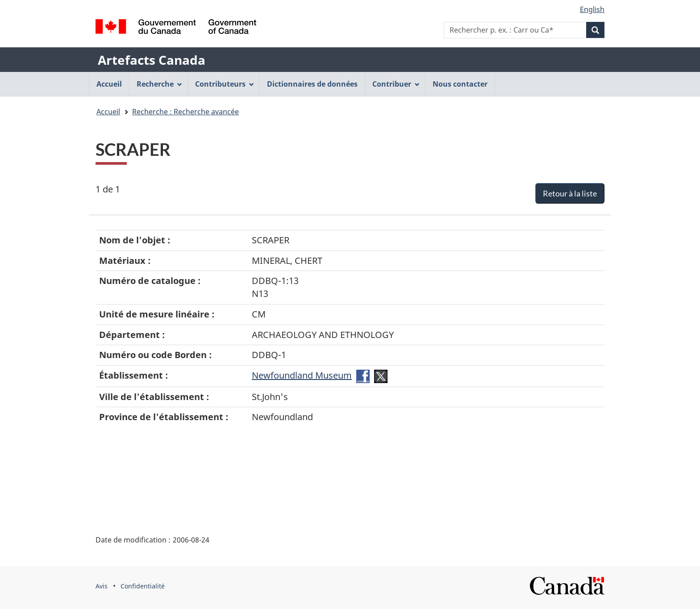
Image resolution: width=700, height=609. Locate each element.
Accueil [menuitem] (109, 84)
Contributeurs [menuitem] (225, 84)
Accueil (108, 112)
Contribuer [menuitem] (396, 84)
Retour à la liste (570, 193)
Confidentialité (143, 586)
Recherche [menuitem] (159, 84)
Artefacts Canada (152, 60)
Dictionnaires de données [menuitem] (312, 84)
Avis (102, 586)
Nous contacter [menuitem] (460, 84)
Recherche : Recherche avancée (185, 112)
